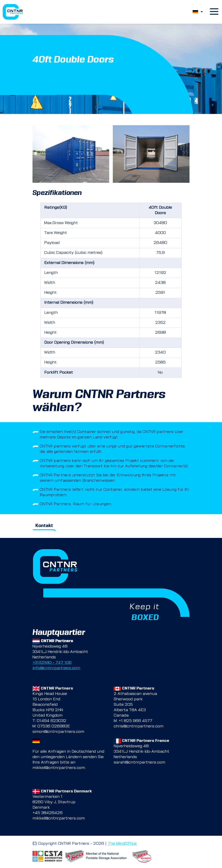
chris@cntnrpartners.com (139, 727)
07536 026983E (54, 727)
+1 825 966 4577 (135, 721)
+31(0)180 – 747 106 (52, 663)
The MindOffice (122, 844)
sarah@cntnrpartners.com (139, 763)
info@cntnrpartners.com (56, 668)
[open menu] (214, 12)
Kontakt (44, 526)
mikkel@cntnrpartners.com (59, 768)
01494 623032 (52, 721)
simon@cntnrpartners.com (58, 732)
